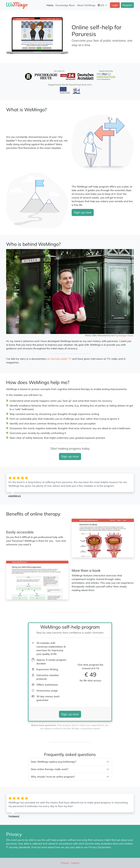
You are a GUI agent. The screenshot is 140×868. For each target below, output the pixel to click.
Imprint (75, 863)
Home (50, 5)
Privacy (65, 863)
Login (115, 5)
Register (127, 5)
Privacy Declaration (100, 847)
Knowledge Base (65, 5)
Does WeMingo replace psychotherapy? (54, 762)
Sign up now (83, 212)
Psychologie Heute (124, 335)
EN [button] (101, 5)
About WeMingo (86, 5)
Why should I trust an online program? (53, 777)
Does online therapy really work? (50, 769)
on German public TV (59, 359)
